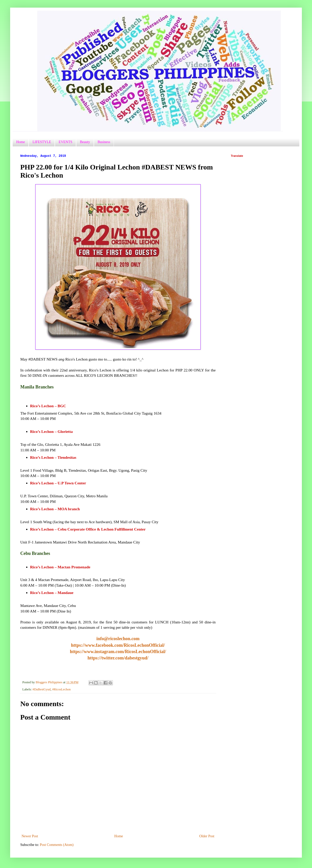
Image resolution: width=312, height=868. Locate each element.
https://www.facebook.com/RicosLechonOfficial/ (118, 645)
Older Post (207, 836)
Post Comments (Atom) (57, 845)
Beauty (85, 142)
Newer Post (30, 836)
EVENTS (65, 142)
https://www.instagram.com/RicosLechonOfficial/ (118, 652)
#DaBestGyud (41, 689)
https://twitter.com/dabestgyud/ (118, 658)
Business (104, 142)
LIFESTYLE (42, 142)
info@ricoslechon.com (118, 639)
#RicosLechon (62, 689)
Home (21, 142)
